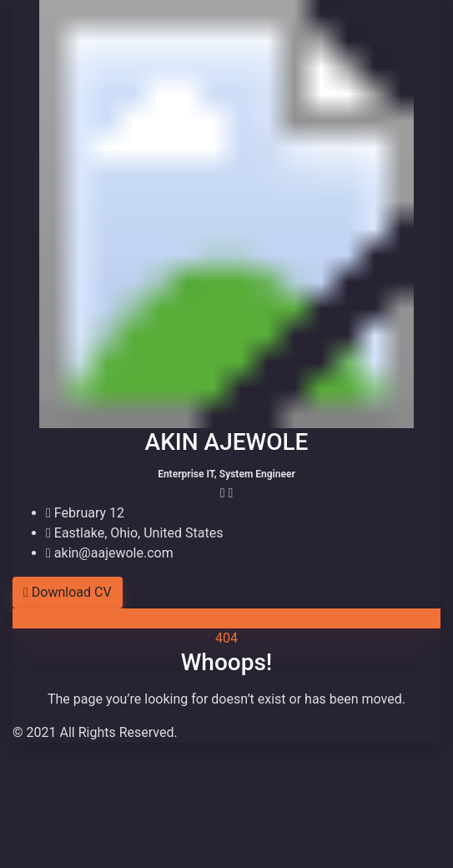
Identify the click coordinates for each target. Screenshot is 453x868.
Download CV (68, 592)
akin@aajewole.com (110, 553)
